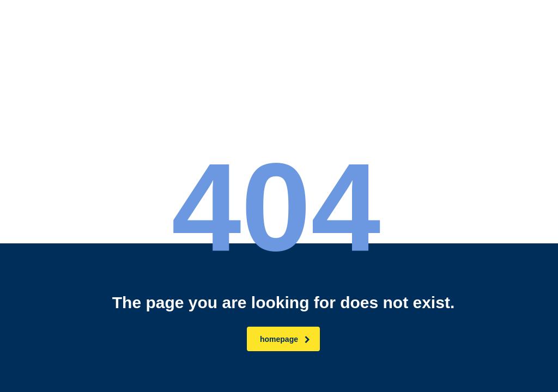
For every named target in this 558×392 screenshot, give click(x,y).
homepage (285, 339)
